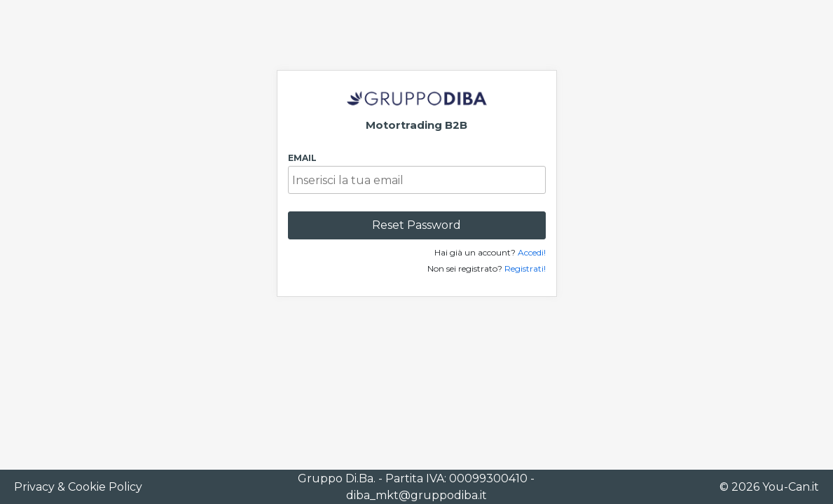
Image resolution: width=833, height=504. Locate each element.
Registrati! (525, 268)
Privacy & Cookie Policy (78, 487)
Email (302, 158)
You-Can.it (791, 487)
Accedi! (532, 252)
